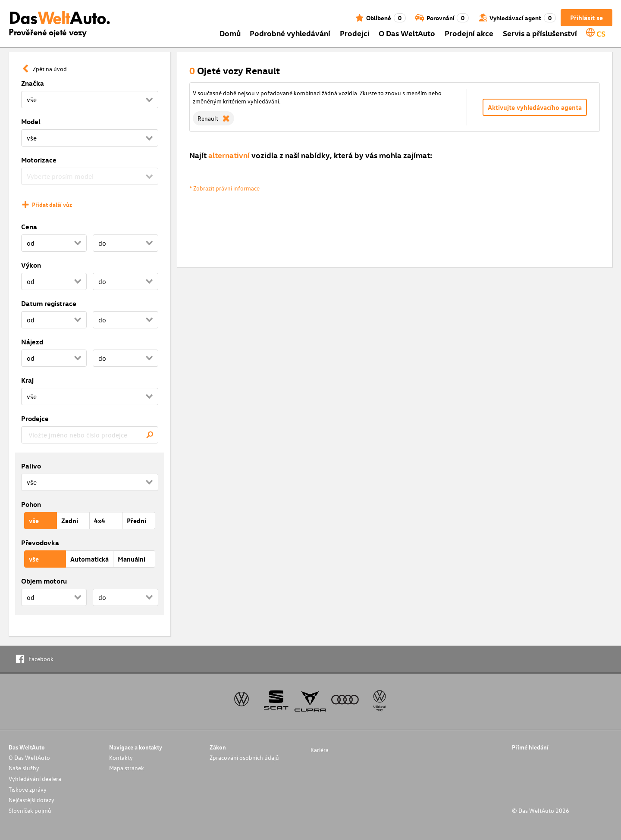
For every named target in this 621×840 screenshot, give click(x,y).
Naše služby (24, 768)
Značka (33, 83)
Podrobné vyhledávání (290, 33)
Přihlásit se (586, 18)
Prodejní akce (469, 33)
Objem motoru (44, 581)
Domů (230, 33)
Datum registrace (49, 303)
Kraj (27, 380)
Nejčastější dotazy (31, 800)
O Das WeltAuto (407, 33)
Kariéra (320, 750)
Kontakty (121, 757)
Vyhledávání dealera (35, 779)
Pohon (31, 504)
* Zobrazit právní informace (224, 188)
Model (31, 122)
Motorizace (39, 160)
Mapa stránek (127, 768)
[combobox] (90, 435)
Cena (29, 227)
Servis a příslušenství (540, 33)
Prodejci (355, 33)
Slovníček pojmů (30, 810)
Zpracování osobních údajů (244, 757)
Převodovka (40, 543)
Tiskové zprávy (28, 789)
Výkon (31, 265)
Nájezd (32, 342)
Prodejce (35, 418)
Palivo (31, 466)
